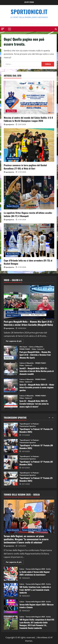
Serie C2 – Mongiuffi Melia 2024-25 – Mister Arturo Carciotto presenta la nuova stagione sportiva (11, 385)
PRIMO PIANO (40, 312)
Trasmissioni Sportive (28, 426)
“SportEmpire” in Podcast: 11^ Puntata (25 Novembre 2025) (11, 479)
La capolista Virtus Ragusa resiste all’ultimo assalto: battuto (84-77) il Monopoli (28, 214)
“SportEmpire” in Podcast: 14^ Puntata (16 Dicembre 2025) (11, 430)
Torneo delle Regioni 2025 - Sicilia (35, 530)
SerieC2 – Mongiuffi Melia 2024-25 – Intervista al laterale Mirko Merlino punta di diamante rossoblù (11, 369)
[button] (3, 29)
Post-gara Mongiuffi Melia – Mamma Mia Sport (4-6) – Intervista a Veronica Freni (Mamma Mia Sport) (11, 353)
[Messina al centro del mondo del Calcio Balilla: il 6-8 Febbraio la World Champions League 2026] (29, 97)
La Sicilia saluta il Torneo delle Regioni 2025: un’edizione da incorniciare (11, 574)
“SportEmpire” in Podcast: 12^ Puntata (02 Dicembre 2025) (11, 462)
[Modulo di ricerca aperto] (56, 29)
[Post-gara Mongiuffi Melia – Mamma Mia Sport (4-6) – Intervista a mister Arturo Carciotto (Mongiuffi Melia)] (29, 302)
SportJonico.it (29, 12)
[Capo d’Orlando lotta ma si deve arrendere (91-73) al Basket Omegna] (29, 240)
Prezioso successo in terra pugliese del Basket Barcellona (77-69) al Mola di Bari (25, 167)
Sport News (11, 111)
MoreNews (42, 637)
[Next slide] (53, 418)
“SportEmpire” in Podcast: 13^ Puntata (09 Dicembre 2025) (11, 446)
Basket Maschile (13, 158)
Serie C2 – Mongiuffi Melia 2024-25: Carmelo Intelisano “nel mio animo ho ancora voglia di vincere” (11, 402)
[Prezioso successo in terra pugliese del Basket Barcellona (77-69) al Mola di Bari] (29, 145)
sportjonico (10, 124)
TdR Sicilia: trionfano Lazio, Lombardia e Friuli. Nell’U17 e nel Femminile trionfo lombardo (11, 590)
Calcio (22, 569)
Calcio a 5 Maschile (25, 312)
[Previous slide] (49, 418)
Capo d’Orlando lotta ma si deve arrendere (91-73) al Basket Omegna (28, 262)
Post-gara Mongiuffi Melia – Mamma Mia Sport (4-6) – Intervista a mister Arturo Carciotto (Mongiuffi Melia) (29, 323)
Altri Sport (11, 312)
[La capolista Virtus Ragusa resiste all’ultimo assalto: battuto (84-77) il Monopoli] (29, 193)
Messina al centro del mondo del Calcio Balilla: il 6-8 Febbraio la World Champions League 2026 (28, 119)
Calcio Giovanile (13, 530)
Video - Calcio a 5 (13, 315)
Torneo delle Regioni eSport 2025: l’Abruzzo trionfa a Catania (11, 606)
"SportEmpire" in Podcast (29, 424)
